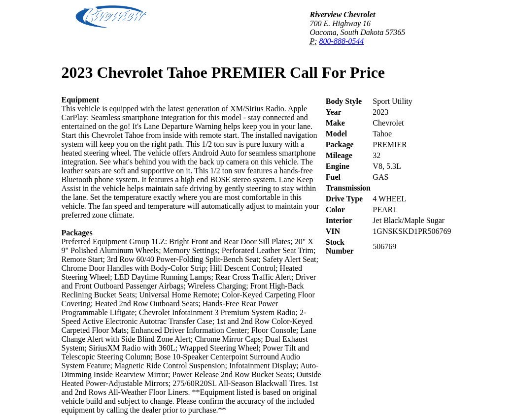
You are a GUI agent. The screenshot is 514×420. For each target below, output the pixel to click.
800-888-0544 (342, 41)
